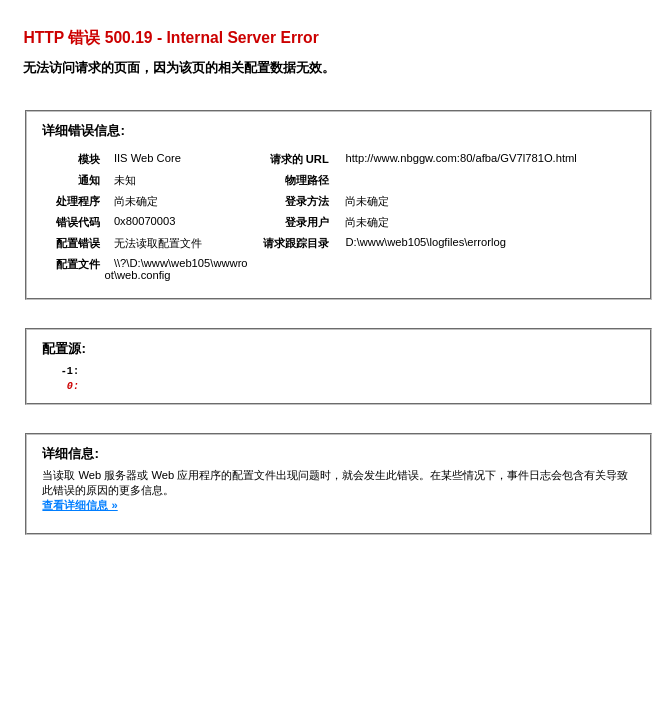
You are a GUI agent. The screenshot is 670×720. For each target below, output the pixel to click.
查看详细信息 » (79, 511)
